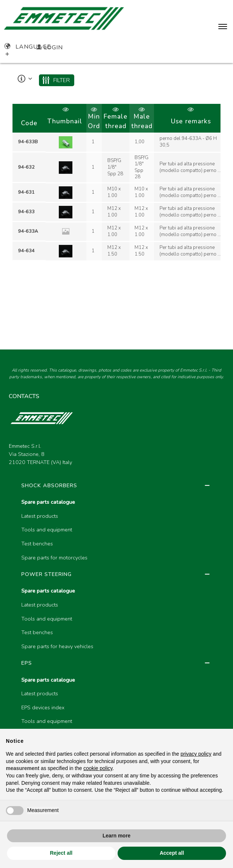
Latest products (40, 516)
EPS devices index (43, 707)
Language (28, 47)
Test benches (37, 544)
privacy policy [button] (196, 754)
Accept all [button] (172, 853)
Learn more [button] (116, 836)
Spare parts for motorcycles (54, 558)
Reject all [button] (61, 853)
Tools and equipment (47, 530)
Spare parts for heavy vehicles (57, 646)
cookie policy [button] (98, 768)
